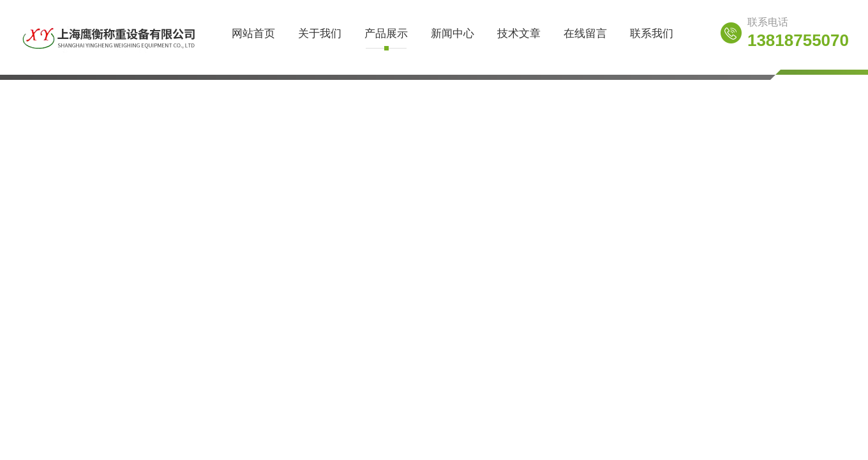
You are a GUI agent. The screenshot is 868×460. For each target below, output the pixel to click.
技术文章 (519, 34)
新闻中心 (453, 34)
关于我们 (320, 34)
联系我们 (652, 34)
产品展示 (386, 34)
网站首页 (253, 34)
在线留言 (585, 34)
